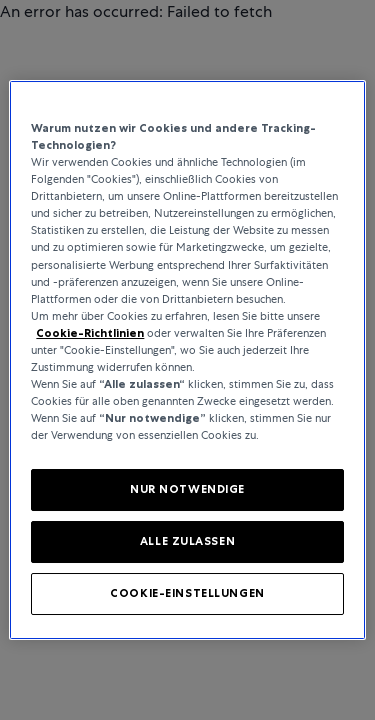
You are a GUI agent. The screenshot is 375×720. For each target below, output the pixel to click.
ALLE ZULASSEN (187, 541)
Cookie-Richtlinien (90, 333)
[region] (187, 360)
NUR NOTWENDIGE (187, 489)
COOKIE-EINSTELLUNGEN (187, 593)
